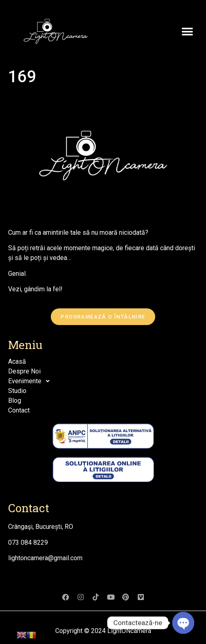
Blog (15, 401)
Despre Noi (24, 371)
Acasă (17, 361)
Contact (19, 410)
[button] (188, 32)
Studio (17, 391)
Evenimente (31, 381)
